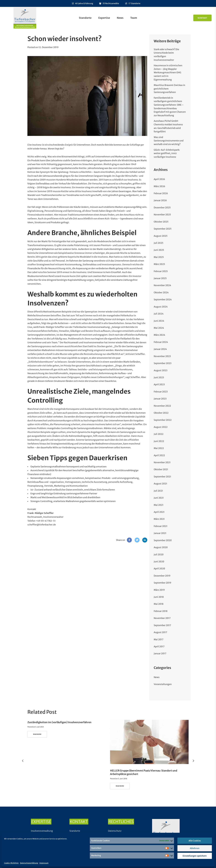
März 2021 (159, 519)
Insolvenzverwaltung (42, 831)
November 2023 (162, 356)
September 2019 (162, 583)
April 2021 (159, 512)
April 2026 (159, 179)
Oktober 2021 (161, 469)
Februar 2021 (161, 526)
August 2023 (161, 370)
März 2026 (159, 186)
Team (134, 18)
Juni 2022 (159, 441)
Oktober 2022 (161, 413)
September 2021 (162, 477)
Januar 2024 (160, 349)
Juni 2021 (159, 498)
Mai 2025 (159, 257)
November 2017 (162, 618)
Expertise (104, 18)
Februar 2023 (161, 392)
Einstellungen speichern (195, 856)
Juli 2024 (159, 314)
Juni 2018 (159, 597)
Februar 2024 (161, 342)
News (120, 18)
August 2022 (161, 427)
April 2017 (159, 646)
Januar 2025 (160, 278)
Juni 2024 (159, 321)
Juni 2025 (159, 250)
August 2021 (160, 484)
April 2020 (159, 569)
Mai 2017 (159, 639)
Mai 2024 (159, 328)
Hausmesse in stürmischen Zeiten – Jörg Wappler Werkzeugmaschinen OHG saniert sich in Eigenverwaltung (168, 72)
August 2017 (160, 632)
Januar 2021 (160, 533)
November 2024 (162, 285)
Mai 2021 (159, 505)
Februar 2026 (161, 193)
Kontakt (202, 18)
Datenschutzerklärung (29, 863)
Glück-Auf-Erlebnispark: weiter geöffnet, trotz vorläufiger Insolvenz (167, 153)
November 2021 (162, 462)
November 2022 (162, 406)
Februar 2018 (161, 611)
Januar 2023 (160, 399)
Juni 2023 (159, 377)
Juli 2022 (159, 434)
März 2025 (159, 264)
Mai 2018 (159, 604)
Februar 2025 (161, 271)
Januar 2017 (160, 653)
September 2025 (163, 229)
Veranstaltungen (163, 684)
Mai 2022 (159, 448)
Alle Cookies (195, 841)
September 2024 (163, 299)
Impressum (44, 863)
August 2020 (161, 547)
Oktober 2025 (161, 222)
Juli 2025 (159, 243)
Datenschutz (115, 831)
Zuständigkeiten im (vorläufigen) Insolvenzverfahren (59, 722)
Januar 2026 (160, 200)
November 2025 (162, 215)
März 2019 (159, 590)
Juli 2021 (158, 491)
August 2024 (161, 307)
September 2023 (163, 363)
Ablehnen (195, 848)
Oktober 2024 (161, 292)
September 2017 (162, 625)
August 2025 (161, 236)
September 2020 (163, 540)
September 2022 (163, 420)
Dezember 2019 (162, 576)
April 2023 (159, 384)
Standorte (85, 18)
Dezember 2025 (162, 207)
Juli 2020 (159, 554)
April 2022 (159, 455)
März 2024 (159, 335)
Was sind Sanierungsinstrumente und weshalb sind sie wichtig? (169, 141)
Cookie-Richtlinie (11, 863)
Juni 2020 (159, 562)
